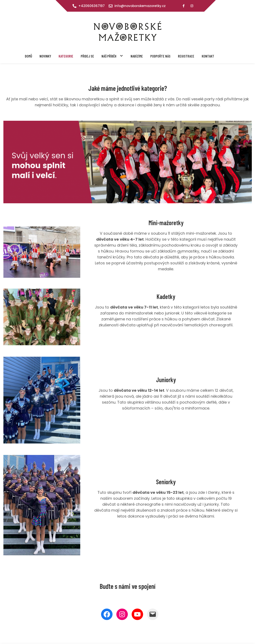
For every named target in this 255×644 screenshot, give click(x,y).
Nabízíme (137, 56)
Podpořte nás (160, 56)
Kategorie (66, 56)
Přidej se (87, 56)
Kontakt (208, 56)
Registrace (186, 56)
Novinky (45, 56)
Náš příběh (109, 56)
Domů (28, 56)
